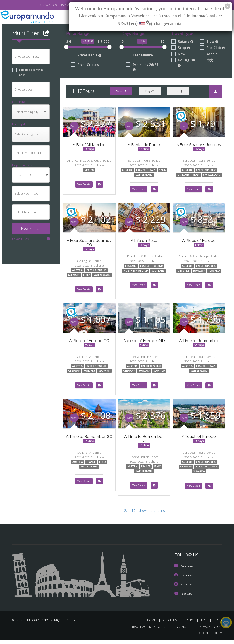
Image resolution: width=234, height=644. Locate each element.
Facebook (184, 570)
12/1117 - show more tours (143, 515)
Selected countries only (29, 70)
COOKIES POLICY (210, 637)
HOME (153, 624)
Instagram (184, 579)
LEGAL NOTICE (180, 630)
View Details (84, 187)
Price (178, 93)
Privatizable (86, 56)
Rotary (182, 42)
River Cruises (86, 66)
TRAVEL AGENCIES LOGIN (145, 630)
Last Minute (139, 56)
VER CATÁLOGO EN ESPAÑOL (45, 5)
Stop (180, 48)
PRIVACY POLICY (209, 630)
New (178, 55)
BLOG (218, 624)
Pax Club (213, 48)
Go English (184, 63)
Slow (209, 42)
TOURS (190, 624)
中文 (207, 61)
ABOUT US (171, 624)
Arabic (209, 55)
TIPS (204, 624)
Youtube (183, 597)
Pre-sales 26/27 (142, 68)
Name (121, 93)
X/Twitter (183, 588)
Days (150, 93)
